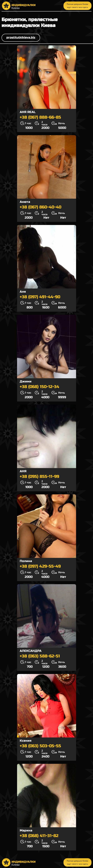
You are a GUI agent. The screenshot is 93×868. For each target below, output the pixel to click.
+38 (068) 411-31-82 (39, 836)
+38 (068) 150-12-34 (39, 387)
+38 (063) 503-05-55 (40, 746)
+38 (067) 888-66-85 (40, 117)
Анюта (25, 202)
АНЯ (23, 471)
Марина (26, 830)
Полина (26, 561)
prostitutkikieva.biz (21, 37)
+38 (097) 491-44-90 (40, 297)
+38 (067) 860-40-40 (41, 207)
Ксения (26, 741)
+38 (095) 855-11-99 (39, 477)
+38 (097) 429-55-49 (40, 566)
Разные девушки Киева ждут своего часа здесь (77, 6)
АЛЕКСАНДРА (31, 651)
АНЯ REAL (28, 112)
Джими (26, 381)
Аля (23, 292)
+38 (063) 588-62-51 (40, 656)
